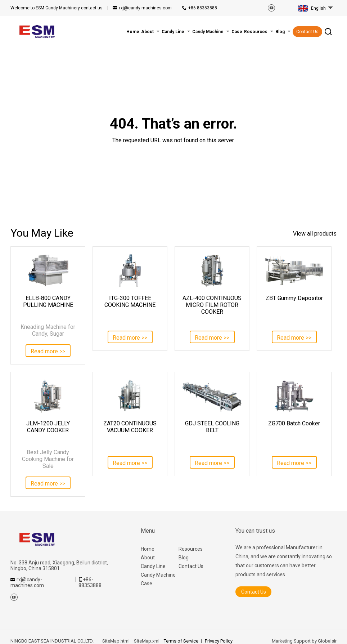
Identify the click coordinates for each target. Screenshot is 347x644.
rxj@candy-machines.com (145, 8)
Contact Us (307, 32)
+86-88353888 (203, 8)
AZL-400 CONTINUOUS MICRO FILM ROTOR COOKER (212, 305)
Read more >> (48, 351)
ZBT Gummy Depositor (294, 298)
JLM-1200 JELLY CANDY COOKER (48, 427)
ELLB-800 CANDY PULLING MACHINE (48, 301)
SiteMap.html (116, 641)
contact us (57, 8)
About (148, 558)
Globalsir (327, 641)
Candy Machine (158, 575)
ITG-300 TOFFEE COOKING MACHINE (130, 301)
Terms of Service (181, 641)
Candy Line (153, 566)
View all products (315, 234)
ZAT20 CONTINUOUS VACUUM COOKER (130, 427)
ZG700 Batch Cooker (294, 423)
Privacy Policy (219, 641)
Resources (191, 549)
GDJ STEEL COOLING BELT (212, 427)
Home (148, 549)
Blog (184, 558)
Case (147, 583)
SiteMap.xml (147, 641)
